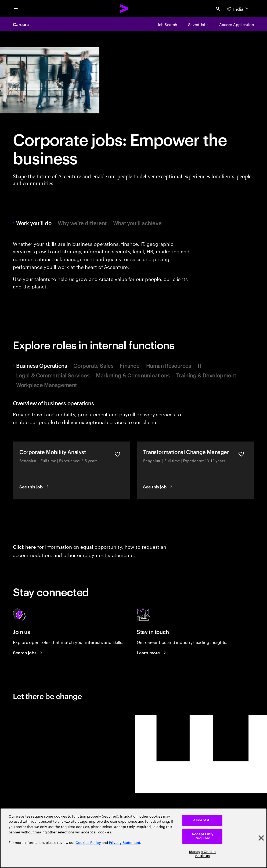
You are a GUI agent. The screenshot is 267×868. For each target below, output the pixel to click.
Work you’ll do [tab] (35, 223)
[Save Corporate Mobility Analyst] (117, 454)
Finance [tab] (130, 365)
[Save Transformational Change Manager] (241, 454)
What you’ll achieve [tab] (137, 223)
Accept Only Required (203, 836)
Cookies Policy (88, 843)
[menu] (16, 9)
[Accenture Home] (124, 9)
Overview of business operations (53, 403)
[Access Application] (237, 24)
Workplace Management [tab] (46, 385)
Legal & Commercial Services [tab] (53, 375)
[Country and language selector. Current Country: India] (238, 9)
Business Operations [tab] (43, 365)
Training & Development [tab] (206, 375)
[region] (133, 838)
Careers (21, 24)
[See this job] (35, 487)
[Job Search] (167, 24)
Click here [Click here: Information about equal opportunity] (24, 546)
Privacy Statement (125, 843)
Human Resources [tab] (169, 365)
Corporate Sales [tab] (93, 365)
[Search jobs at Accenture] (28, 652)
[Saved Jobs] (198, 24)
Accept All (202, 820)
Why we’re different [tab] (82, 223)
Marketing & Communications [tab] (133, 375)
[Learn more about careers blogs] (152, 652)
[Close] (261, 838)
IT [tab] (200, 365)
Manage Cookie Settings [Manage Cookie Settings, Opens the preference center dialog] (203, 854)
